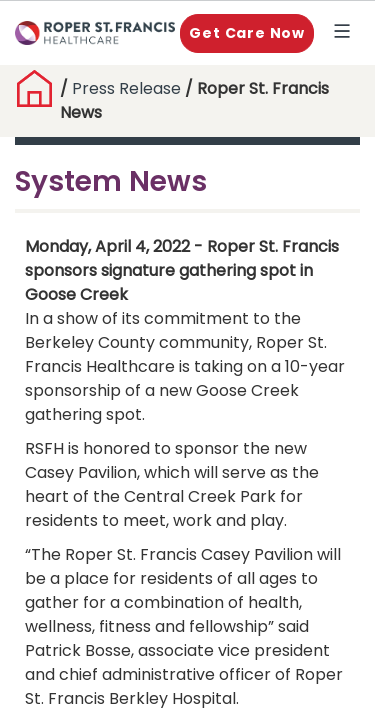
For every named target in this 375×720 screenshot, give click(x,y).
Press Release (126, 88)
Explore (346, 33)
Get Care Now (247, 33)
